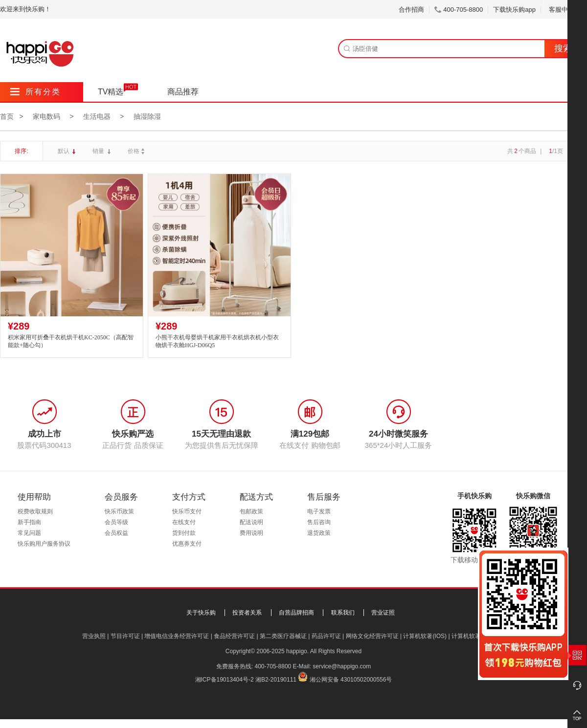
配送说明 (251, 522)
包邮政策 (251, 511)
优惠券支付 (187, 544)
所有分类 (35, 92)
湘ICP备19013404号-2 (225, 680)
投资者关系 (247, 613)
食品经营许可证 (234, 636)
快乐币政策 (119, 511)
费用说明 (251, 533)
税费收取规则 (35, 511)
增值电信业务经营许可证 (177, 636)
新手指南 (29, 522)
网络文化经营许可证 (372, 636)
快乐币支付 (187, 511)
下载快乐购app (514, 10)
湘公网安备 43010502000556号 (351, 680)
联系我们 (343, 613)
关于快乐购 (201, 613)
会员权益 (116, 533)
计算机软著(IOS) (425, 636)
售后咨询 (319, 522)
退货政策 (319, 533)
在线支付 (184, 522)
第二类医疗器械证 (283, 636)
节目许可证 (125, 636)
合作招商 (411, 10)
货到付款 (184, 533)
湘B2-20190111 (276, 680)
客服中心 (565, 10)
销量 (99, 151)
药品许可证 (326, 636)
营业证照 (383, 613)
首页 (7, 116)
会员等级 (116, 522)
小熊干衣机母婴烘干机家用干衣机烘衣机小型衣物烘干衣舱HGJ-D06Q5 (217, 342)
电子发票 (319, 511)
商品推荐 (183, 92)
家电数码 (46, 116)
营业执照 (94, 636)
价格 (137, 151)
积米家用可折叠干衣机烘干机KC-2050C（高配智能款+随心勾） (71, 342)
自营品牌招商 (296, 613)
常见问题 (29, 533)
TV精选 (111, 92)
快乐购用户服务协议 (44, 544)
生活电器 (97, 116)
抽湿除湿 (147, 116)
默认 (64, 151)
